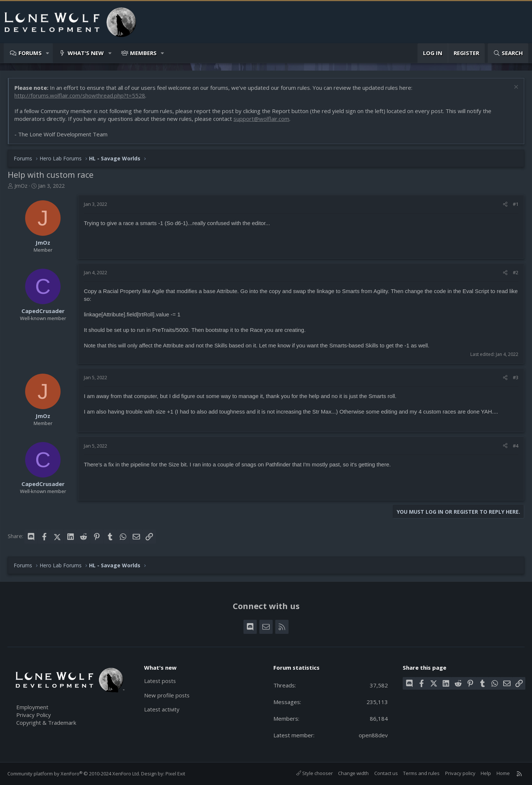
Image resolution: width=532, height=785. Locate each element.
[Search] (508, 53)
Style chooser (315, 773)
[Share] (505, 204)
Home (503, 773)
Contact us (386, 773)
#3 (516, 377)
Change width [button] (353, 773)
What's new (86, 53)
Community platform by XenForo (74, 774)
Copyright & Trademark (46, 723)
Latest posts (161, 681)
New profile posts (167, 695)
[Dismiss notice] (515, 88)
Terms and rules (421, 773)
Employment (32, 707)
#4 (516, 446)
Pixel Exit (175, 774)
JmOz (21, 186)
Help (486, 773)
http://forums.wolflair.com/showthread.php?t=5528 (80, 95)
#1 (516, 204)
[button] (48, 53)
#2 (516, 272)
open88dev (373, 735)
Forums (30, 53)
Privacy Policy (34, 715)
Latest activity (162, 710)
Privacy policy (460, 773)
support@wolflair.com (261, 119)
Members (143, 53)
